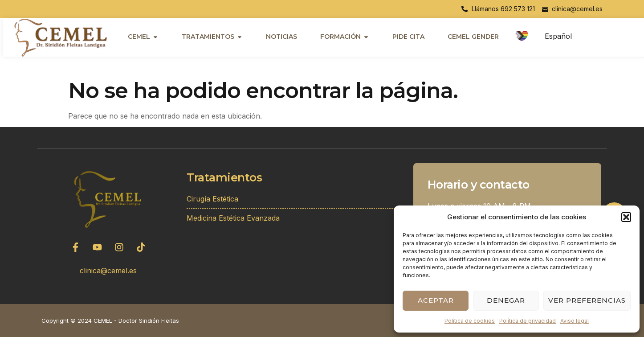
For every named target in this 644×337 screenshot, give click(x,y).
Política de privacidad (528, 321)
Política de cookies (470, 321)
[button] (626, 217)
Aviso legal (575, 321)
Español (558, 36)
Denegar (506, 300)
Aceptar (436, 300)
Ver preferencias (587, 300)
